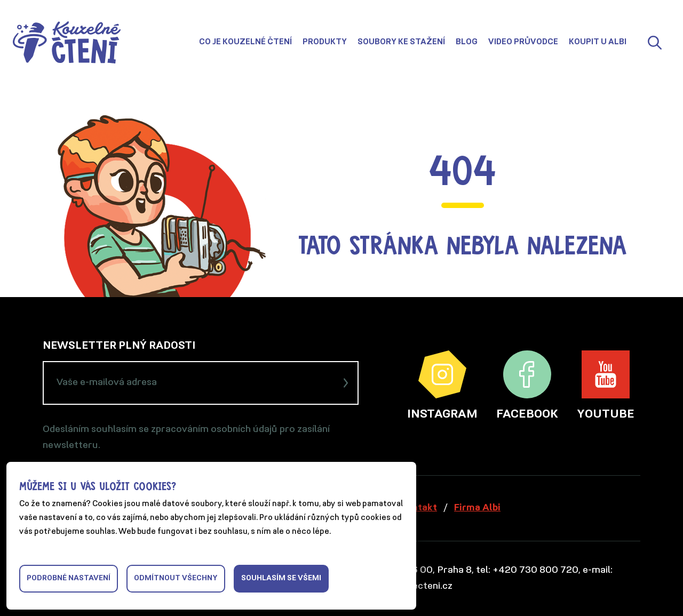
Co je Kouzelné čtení (245, 42)
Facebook (527, 386)
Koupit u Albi (598, 42)
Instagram (442, 386)
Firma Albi (477, 508)
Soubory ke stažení (401, 42)
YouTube (606, 386)
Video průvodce (523, 42)
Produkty (325, 42)
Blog (467, 42)
